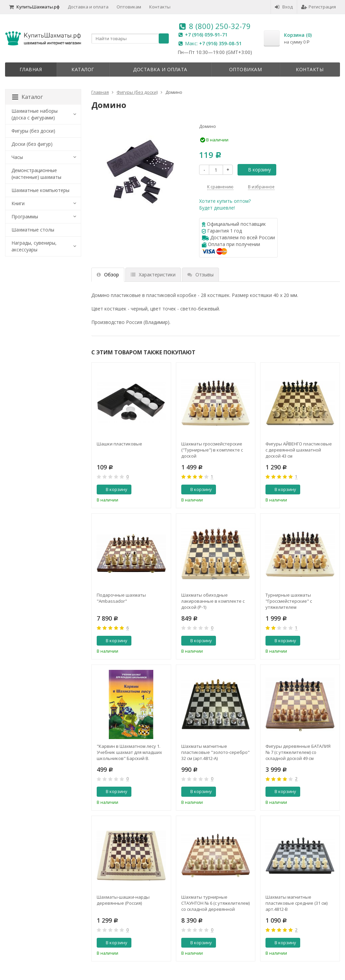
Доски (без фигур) (32, 144)
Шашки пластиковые (119, 444)
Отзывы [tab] (200, 275)
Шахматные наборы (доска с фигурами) (35, 114)
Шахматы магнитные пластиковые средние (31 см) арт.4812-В (296, 903)
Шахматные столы (33, 230)
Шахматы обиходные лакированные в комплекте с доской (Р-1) (213, 601)
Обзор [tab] (108, 275)
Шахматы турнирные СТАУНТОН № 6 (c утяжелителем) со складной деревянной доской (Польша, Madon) (215, 903)
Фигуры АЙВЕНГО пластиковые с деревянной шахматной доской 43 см (299, 450)
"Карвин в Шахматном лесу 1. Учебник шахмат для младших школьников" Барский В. (129, 752)
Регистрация (319, 7)
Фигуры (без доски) (33, 131)
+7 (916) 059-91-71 (206, 35)
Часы (17, 157)
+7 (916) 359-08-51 (220, 43)
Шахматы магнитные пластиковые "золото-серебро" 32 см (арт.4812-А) (215, 752)
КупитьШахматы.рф (34, 7)
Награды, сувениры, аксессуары (34, 246)
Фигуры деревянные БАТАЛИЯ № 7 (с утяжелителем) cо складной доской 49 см (298, 752)
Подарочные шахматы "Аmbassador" (121, 598)
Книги (18, 203)
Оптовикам (129, 7)
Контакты (160, 7)
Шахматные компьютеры (40, 190)
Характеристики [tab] (153, 275)
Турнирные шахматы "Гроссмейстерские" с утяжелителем (289, 601)
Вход (284, 7)
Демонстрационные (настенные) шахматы (36, 174)
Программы (25, 216)
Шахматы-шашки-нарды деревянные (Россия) (123, 900)
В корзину (256, 170)
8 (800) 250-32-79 (220, 26)
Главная (31, 69)
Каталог (83, 69)
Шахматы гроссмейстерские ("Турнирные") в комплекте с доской (212, 450)
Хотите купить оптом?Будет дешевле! (225, 204)
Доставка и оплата (88, 7)
